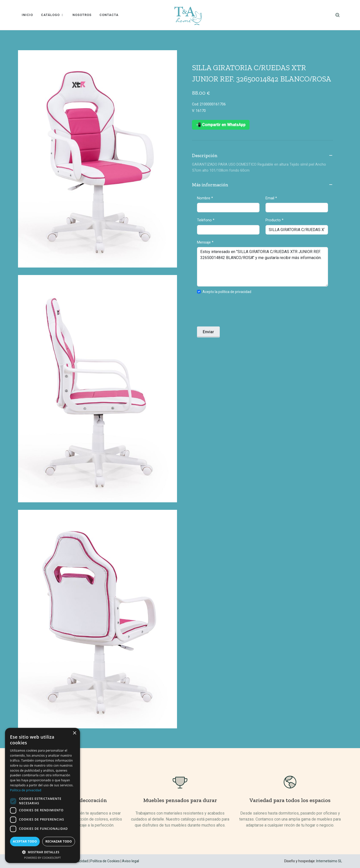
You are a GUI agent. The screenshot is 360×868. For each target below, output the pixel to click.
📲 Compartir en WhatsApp (221, 125)
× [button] (74, 733)
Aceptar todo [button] (25, 841)
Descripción (262, 156)
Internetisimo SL (329, 861)
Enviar (208, 332)
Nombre (205, 198)
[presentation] (235, 312)
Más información (262, 185)
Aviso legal (130, 861)
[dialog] (42, 795)
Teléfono (206, 220)
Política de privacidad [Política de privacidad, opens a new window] (26, 790)
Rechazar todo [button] (58, 841)
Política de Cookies (105, 861)
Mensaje (205, 242)
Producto (274, 220)
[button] (42, 852)
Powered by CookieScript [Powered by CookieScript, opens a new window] (43, 858)
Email (271, 198)
